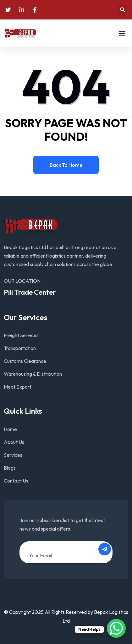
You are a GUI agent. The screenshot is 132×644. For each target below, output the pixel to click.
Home (10, 429)
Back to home (66, 165)
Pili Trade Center (30, 292)
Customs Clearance (25, 361)
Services (13, 455)
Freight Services (21, 335)
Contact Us (16, 481)
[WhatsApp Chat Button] (116, 628)
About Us (14, 442)
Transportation (20, 348)
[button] (122, 10)
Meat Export (18, 387)
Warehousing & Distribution (33, 374)
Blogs (10, 468)
